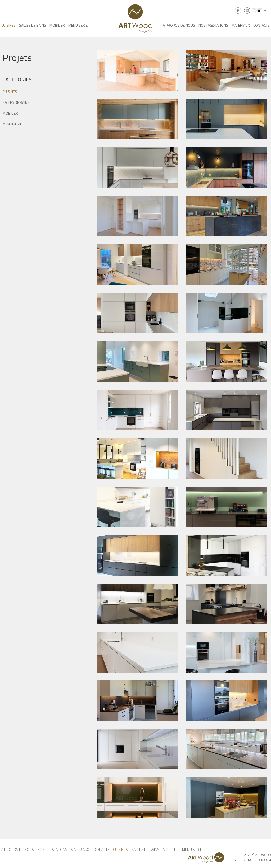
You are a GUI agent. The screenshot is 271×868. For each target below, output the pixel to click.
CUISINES (8, 25)
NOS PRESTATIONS (213, 25)
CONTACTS (261, 25)
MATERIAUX (241, 25)
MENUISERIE (78, 25)
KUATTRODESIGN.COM (255, 860)
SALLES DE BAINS (33, 25)
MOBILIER (57, 25)
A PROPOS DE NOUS (179, 25)
